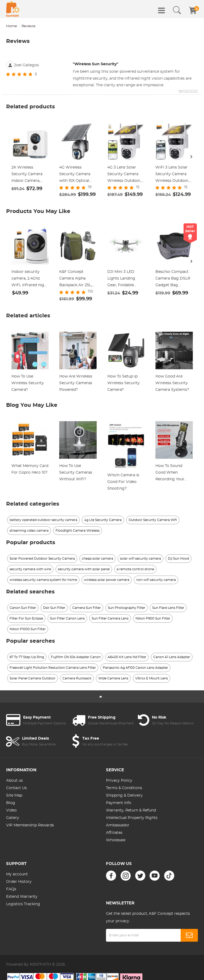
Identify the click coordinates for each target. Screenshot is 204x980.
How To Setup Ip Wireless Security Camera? (124, 383)
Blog (11, 803)
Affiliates (114, 833)
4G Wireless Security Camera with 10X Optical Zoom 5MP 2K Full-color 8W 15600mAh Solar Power (77, 175)
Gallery (13, 818)
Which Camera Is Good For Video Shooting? (123, 482)
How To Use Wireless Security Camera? (28, 383)
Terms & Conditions (124, 788)
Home (12, 26)
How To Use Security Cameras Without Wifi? (76, 473)
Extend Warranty (22, 897)
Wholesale (116, 840)
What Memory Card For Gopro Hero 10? (30, 469)
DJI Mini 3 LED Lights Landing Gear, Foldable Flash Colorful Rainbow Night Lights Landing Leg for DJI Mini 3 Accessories (125, 279)
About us (14, 781)
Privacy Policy (119, 781)
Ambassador (118, 825)
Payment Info (119, 803)
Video (11, 810)
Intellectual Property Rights (132, 818)
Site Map (14, 796)
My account (17, 874)
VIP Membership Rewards (30, 825)
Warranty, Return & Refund (131, 810)
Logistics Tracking (23, 904)
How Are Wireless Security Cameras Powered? (76, 383)
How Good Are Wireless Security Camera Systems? (172, 383)
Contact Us (16, 788)
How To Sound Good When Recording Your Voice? (170, 473)
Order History (19, 882)
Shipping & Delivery (124, 796)
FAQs (11, 889)
